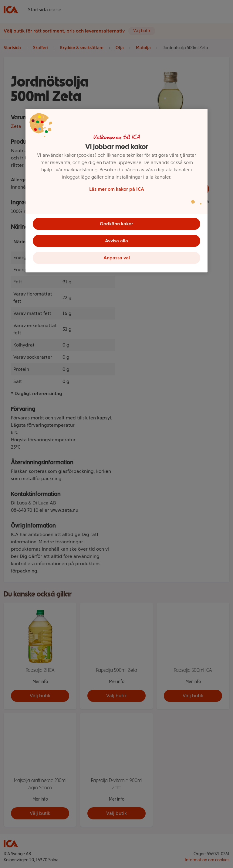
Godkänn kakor (116, 224)
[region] (116, 191)
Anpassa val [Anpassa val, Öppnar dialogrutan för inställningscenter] (117, 258)
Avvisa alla (116, 241)
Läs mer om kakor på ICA (117, 189)
